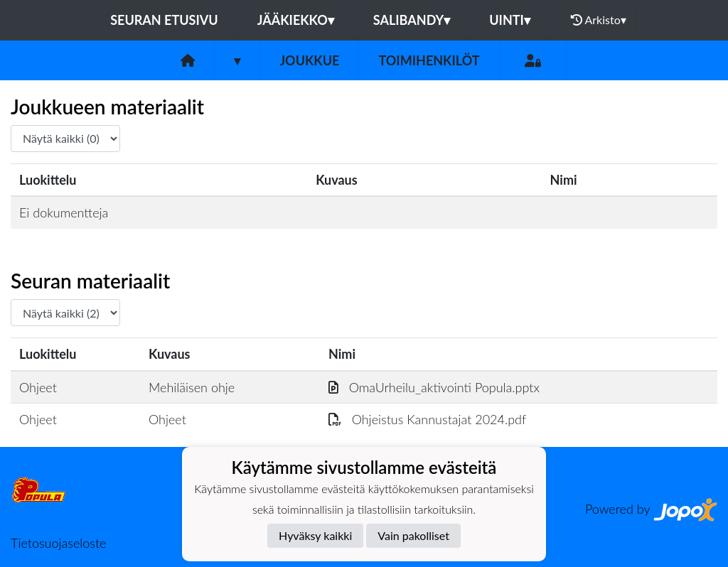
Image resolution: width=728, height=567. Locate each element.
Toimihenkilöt (429, 60)
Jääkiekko (296, 20)
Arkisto (599, 20)
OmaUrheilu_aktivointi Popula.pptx (434, 387)
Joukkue (309, 60)
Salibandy (412, 20)
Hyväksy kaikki (315, 535)
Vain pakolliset (413, 535)
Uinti (510, 20)
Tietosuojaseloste (58, 543)
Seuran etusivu (164, 20)
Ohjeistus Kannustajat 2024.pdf (427, 419)
